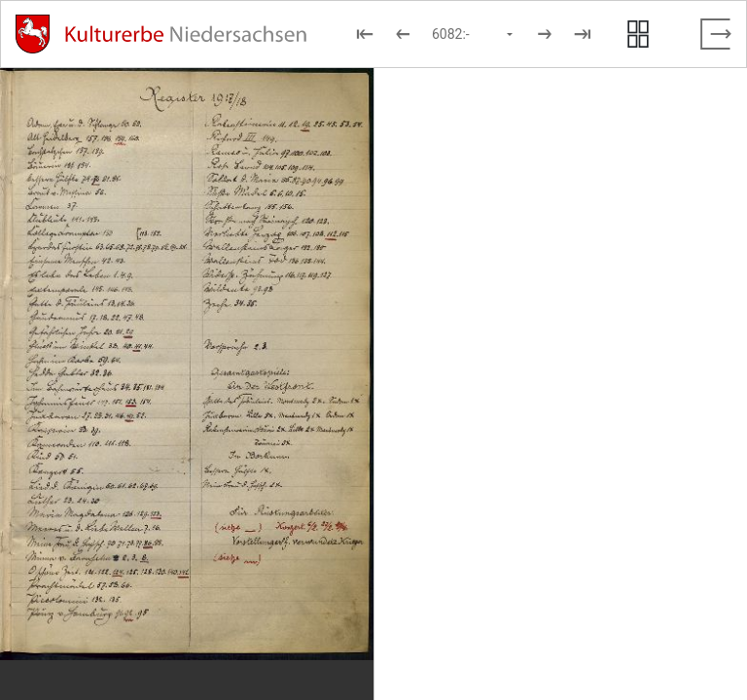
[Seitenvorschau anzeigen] (638, 34)
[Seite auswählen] (474, 34)
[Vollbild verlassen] (716, 34)
